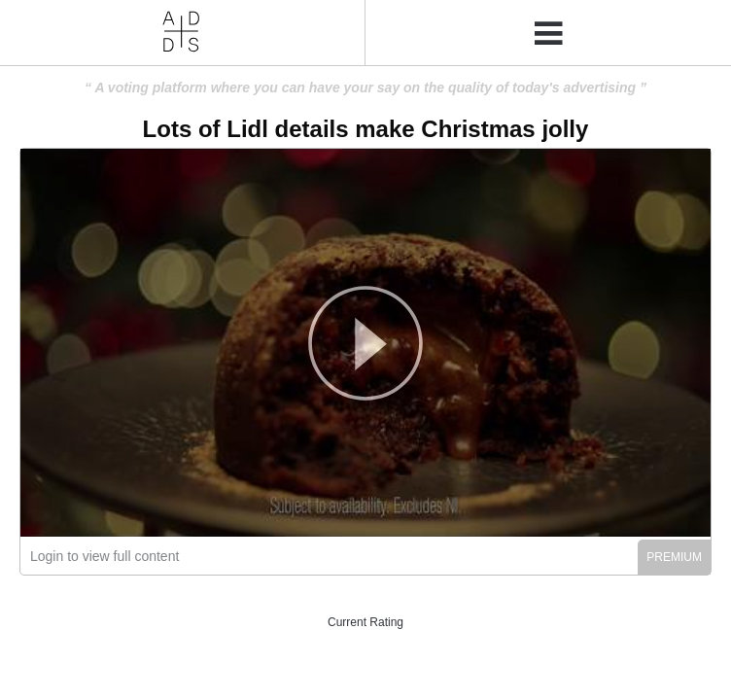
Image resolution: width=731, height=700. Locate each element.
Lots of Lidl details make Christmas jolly (366, 129)
